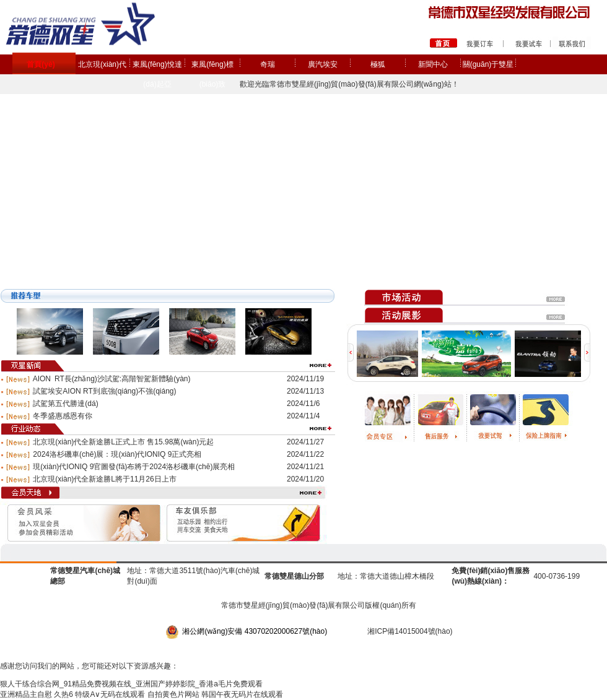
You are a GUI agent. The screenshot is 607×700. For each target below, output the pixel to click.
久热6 (63, 694)
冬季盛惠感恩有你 (63, 416)
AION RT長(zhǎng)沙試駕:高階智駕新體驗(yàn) (112, 379)
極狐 (378, 64)
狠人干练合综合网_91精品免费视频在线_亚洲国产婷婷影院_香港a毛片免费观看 (131, 684)
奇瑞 (268, 64)
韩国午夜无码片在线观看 (242, 694)
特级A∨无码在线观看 (110, 694)
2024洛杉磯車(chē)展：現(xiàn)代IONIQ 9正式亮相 (117, 454)
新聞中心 (433, 64)
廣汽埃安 (323, 64)
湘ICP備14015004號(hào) (410, 631)
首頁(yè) (41, 64)
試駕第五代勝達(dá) (65, 404)
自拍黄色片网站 (173, 694)
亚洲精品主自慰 (26, 694)
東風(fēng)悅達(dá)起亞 (157, 74)
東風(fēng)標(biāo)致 (212, 74)
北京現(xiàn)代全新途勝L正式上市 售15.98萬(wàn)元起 (123, 442)
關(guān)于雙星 (488, 64)
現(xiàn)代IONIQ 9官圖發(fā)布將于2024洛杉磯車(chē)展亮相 (134, 467)
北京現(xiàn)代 (102, 64)
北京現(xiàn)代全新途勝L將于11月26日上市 (104, 479)
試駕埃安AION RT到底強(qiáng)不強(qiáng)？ (104, 391)
